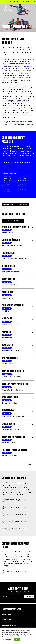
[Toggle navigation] (33, 8)
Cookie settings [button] (8, 640)
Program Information (12, 609)
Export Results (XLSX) (12, 221)
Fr (25, 8)
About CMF (6, 614)
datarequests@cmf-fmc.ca (16, 101)
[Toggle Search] (28, 8)
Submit (28, 597)
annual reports (14, 66)
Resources (6, 619)
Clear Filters (23, 205)
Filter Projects (8, 205)
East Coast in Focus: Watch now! (17, 2)
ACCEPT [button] (17, 640)
